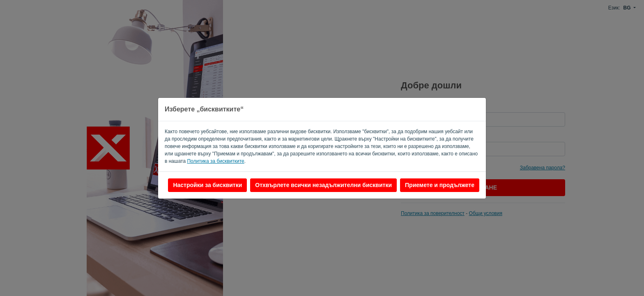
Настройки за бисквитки (207, 185)
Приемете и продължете (440, 185)
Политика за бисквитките (215, 161)
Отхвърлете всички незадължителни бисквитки (323, 185)
